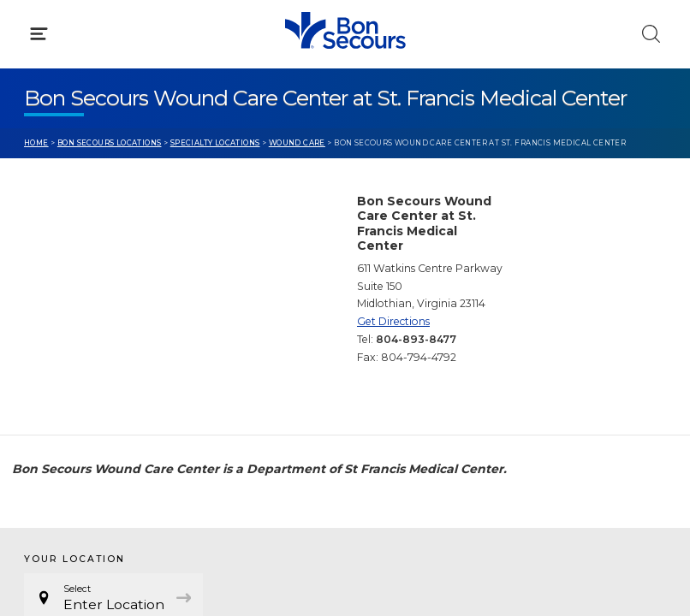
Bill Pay (47, 367)
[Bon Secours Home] (33, 31)
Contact (48, 400)
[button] (345, 93)
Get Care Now (67, 335)
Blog (383, 335)
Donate (392, 400)
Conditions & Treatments (102, 168)
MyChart (396, 367)
